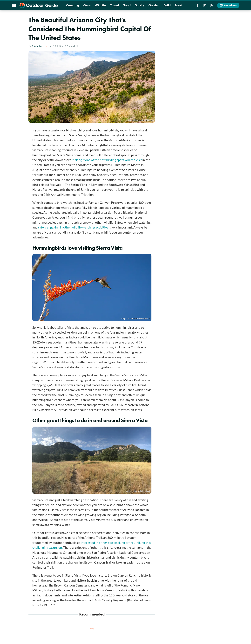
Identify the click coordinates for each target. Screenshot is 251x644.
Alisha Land (38, 46)
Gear (87, 5)
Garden (154, 5)
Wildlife (100, 5)
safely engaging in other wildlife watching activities (73, 227)
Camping (73, 5)
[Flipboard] (205, 6)
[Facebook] (198, 6)
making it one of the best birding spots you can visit (107, 160)
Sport (127, 5)
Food (178, 5)
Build (167, 5)
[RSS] (212, 6)
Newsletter (228, 5)
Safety (140, 5)
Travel (115, 5)
